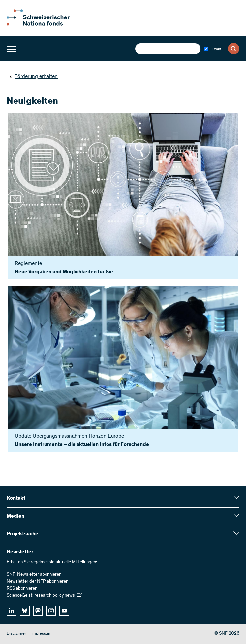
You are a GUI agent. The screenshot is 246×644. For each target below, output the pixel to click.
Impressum (42, 634)
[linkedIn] (12, 611)
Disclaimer (16, 634)
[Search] (234, 49)
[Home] (43, 24)
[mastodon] (38, 611)
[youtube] (64, 611)
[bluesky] (25, 611)
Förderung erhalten (33, 77)
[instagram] (51, 611)
